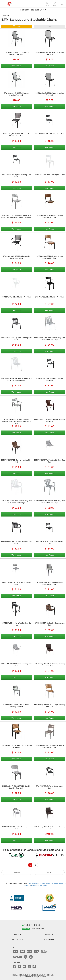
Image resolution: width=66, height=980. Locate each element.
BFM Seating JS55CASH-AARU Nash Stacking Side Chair (50, 217)
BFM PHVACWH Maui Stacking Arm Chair (16, 297)
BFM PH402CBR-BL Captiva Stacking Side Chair (16, 461)
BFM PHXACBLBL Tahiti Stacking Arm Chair (50, 787)
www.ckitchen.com (27, 977)
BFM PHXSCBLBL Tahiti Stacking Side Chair (50, 543)
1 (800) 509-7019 (32, 925)
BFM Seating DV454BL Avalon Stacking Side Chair (50, 54)
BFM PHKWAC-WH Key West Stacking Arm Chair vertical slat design (16, 502)
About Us (17, 935)
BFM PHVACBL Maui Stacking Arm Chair (50, 297)
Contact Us (49, 935)
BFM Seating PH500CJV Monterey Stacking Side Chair (50, 665)
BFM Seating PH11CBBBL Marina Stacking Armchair (50, 420)
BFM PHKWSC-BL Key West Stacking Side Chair (16, 339)
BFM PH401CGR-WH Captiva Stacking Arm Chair (16, 665)
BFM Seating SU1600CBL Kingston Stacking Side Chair (16, 54)
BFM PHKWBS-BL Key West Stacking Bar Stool (16, 624)
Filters (18, 26)
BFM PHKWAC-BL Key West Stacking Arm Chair (16, 543)
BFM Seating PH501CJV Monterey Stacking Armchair (50, 828)
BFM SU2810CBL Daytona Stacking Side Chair (16, 176)
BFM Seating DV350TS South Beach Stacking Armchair (16, 706)
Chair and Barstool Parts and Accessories (43, 883)
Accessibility (49, 940)
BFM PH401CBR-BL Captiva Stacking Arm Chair (50, 624)
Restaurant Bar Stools (39, 886)
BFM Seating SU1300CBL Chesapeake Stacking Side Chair (16, 135)
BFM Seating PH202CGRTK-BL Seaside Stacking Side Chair (16, 787)
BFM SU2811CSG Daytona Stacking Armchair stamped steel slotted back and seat (16, 421)
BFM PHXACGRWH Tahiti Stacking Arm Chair (16, 828)
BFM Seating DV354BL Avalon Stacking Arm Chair (50, 94)
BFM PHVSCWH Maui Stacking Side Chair (50, 175)
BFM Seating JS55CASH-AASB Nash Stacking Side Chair (50, 257)
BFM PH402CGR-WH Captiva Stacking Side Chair (50, 461)
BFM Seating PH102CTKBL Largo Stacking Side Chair (16, 747)
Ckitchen (6, 15)
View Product (16, 66)
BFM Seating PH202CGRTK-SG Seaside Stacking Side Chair (50, 747)
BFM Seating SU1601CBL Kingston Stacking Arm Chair (16, 94)
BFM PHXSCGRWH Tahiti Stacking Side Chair (16, 584)
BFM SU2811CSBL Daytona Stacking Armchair (50, 380)
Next (49, 872)
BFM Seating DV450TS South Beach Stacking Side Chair (50, 584)
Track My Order (17, 940)
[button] (33, 929)
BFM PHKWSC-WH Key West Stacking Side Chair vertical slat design (16, 380)
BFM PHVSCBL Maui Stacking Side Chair (50, 134)
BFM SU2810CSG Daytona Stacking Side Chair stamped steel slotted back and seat (16, 217)
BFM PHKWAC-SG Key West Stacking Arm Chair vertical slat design (50, 502)
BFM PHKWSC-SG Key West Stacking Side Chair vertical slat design (50, 339)
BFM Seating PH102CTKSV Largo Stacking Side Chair (50, 706)
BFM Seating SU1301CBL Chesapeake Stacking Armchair (16, 257)
